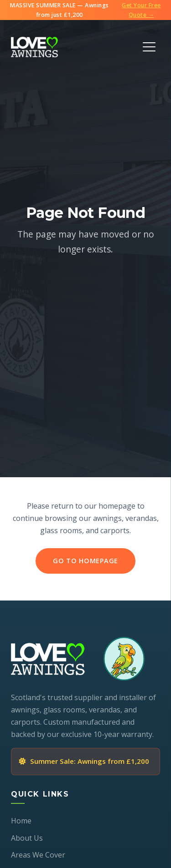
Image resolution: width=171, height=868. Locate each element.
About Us (27, 838)
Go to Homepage (85, 561)
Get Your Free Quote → (141, 10)
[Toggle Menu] (149, 47)
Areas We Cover (38, 855)
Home (21, 821)
